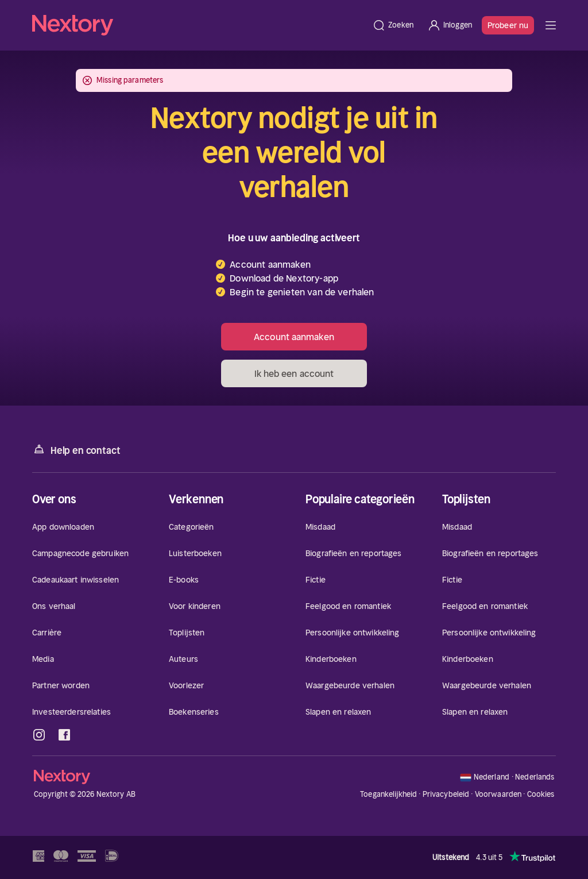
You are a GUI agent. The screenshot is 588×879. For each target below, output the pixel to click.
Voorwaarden (498, 794)
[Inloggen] (450, 25)
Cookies (541, 795)
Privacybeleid (446, 794)
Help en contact (76, 450)
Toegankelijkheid (388, 794)
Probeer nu (508, 25)
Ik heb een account (294, 373)
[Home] (199, 25)
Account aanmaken (294, 337)
